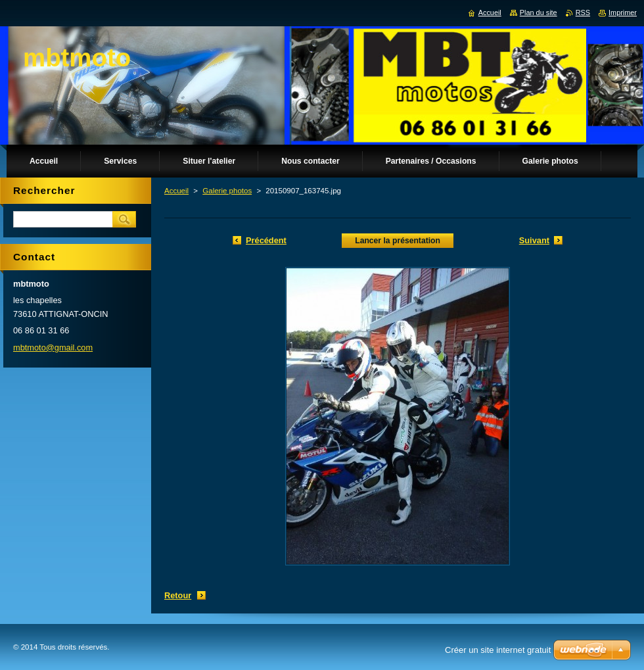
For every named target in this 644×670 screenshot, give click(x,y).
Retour (178, 595)
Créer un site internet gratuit (498, 650)
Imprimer (623, 12)
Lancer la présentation (398, 241)
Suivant (534, 240)
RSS (583, 12)
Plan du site (539, 12)
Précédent (266, 240)
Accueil (176, 191)
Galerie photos (227, 191)
